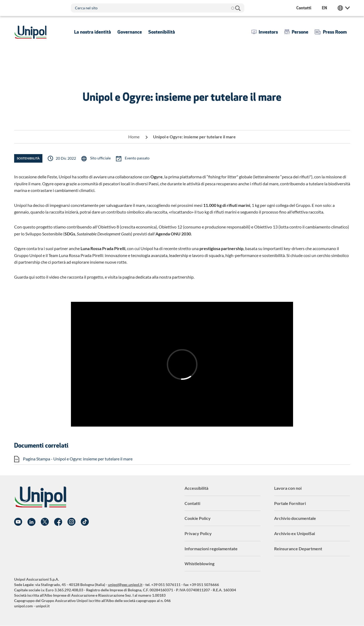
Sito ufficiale (100, 158)
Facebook (58, 522)
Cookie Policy (198, 518)
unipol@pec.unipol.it (125, 585)
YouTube (18, 522)
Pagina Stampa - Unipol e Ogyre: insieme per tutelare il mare (78, 459)
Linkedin (31, 522)
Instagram (71, 522)
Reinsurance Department (298, 549)
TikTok (85, 522)
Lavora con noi (288, 488)
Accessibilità (196, 488)
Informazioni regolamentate (211, 549)
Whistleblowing (199, 563)
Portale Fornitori (290, 503)
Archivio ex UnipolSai (295, 533)
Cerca (238, 8)
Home (134, 137)
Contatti (192, 503)
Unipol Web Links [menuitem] (344, 8)
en (324, 8)
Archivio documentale (295, 518)
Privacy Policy (198, 533)
